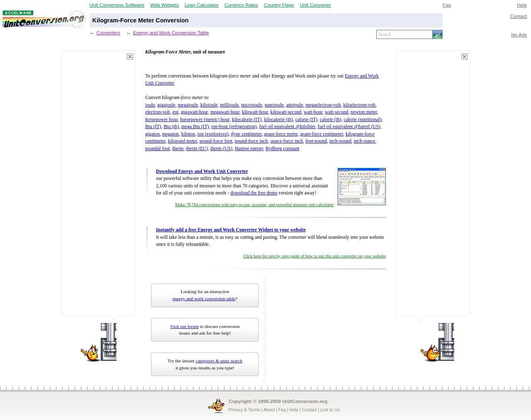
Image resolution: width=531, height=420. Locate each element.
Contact (519, 16)
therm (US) (221, 149)
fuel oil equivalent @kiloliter (287, 127)
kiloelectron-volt (359, 105)
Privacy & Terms (244, 410)
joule (150, 105)
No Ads (519, 35)
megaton (171, 134)
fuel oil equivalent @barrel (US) (349, 127)
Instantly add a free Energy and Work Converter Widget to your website (231, 230)
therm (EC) (197, 149)
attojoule (295, 105)
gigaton (152, 134)
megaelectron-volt (323, 105)
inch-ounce (365, 141)
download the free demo (254, 193)
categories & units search (219, 361)
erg (175, 112)
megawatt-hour (225, 112)
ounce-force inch (287, 141)
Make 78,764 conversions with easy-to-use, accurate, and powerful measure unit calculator (254, 205)
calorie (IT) (306, 120)
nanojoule (274, 105)
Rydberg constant (282, 149)
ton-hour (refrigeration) (234, 127)
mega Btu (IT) (195, 127)
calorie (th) (331, 120)
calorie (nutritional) (362, 120)
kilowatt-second (286, 112)
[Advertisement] (98, 187)
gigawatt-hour (194, 112)
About (269, 410)
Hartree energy (249, 149)
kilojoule (209, 105)
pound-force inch (251, 141)
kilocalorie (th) (278, 120)
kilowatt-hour (255, 112)
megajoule (188, 105)
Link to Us (330, 410)
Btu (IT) (153, 127)
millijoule (229, 105)
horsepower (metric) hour (205, 120)
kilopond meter (183, 141)
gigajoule (166, 105)
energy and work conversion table (204, 299)
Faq (447, 5)
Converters (108, 33)
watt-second (336, 112)
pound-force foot (216, 141)
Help (522, 5)
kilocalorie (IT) (247, 120)
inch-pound (340, 141)
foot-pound (316, 141)
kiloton (188, 134)
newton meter (364, 112)
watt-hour (313, 112)
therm (178, 149)
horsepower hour (161, 120)
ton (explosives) (213, 134)
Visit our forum (184, 326)
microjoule (252, 105)
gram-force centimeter (322, 134)
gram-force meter (281, 134)
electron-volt (158, 112)
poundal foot (157, 149)
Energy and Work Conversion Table (171, 33)
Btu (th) (171, 127)
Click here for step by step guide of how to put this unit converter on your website (314, 256)
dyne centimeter (246, 134)
